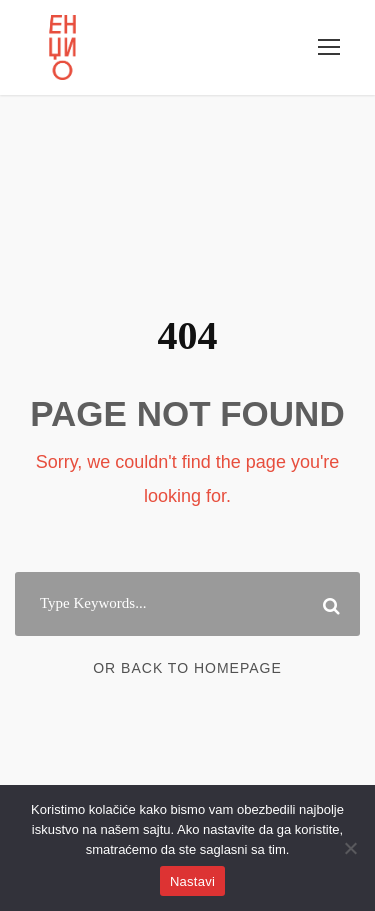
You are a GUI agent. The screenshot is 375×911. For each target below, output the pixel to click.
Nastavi (192, 881)
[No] (350, 848)
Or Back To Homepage (187, 668)
